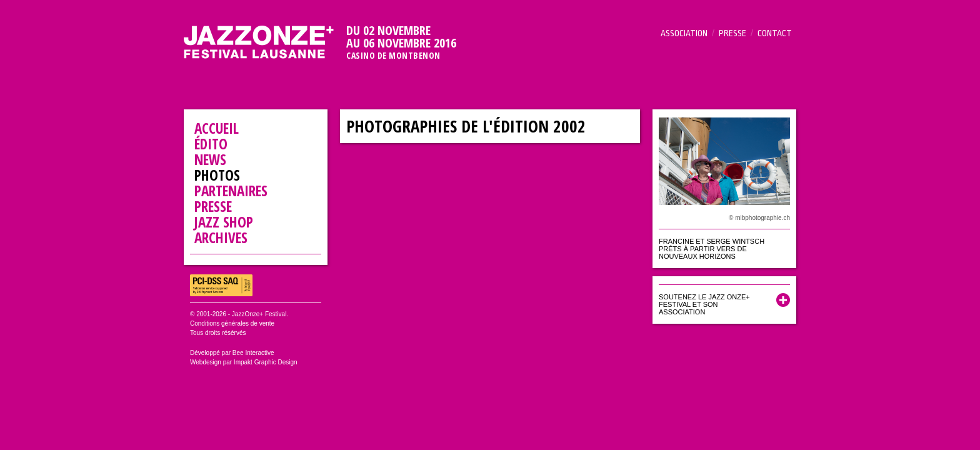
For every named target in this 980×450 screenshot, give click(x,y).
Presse (732, 33)
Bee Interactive (253, 353)
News (210, 159)
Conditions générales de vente (232, 323)
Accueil (217, 128)
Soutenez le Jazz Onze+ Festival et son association (704, 304)
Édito (211, 144)
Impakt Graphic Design (266, 362)
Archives (221, 237)
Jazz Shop (224, 222)
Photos (217, 175)
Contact (775, 33)
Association (684, 33)
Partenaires (231, 191)
